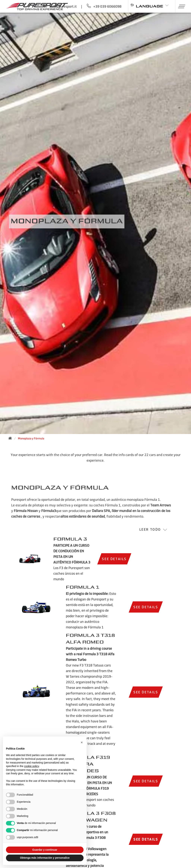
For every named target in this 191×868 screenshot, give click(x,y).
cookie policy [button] (31, 766)
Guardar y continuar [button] (45, 850)
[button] (180, 6)
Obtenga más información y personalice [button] (45, 858)
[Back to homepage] (11, 438)
